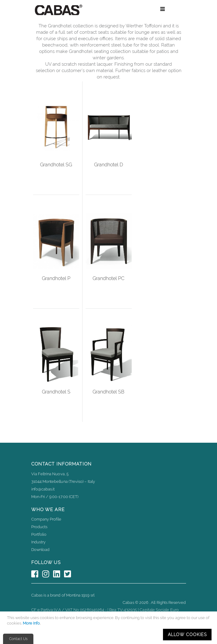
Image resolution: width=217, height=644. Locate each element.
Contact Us (18, 639)
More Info (31, 623)
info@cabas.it (43, 489)
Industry (39, 542)
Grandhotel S (56, 392)
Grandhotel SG (56, 165)
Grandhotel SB (108, 392)
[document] (109, 628)
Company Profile (46, 519)
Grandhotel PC (108, 278)
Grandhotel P (56, 278)
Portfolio (39, 534)
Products (39, 527)
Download (41, 550)
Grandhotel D (108, 165)
